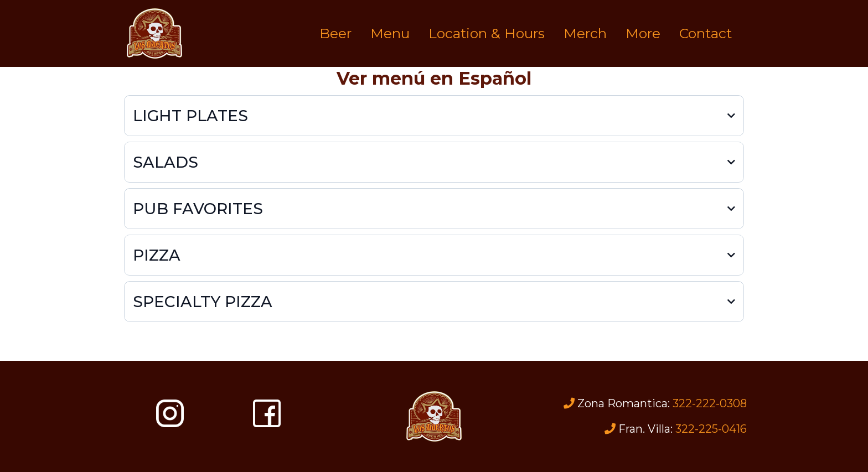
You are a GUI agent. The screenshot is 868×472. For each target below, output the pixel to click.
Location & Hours (487, 33)
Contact (706, 33)
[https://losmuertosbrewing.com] (154, 33)
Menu (390, 33)
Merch (585, 33)
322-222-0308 (710, 403)
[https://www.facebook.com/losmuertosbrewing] (267, 413)
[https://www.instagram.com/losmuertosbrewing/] (170, 413)
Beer (335, 33)
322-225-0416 (711, 429)
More (643, 33)
